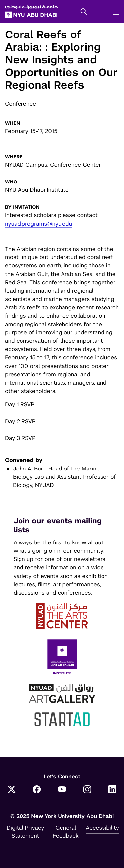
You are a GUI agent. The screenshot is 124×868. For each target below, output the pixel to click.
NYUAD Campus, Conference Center (53, 165)
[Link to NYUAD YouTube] (62, 790)
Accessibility (102, 828)
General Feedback (66, 832)
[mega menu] (114, 12)
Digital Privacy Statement (25, 832)
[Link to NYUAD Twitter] (12, 790)
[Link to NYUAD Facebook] (37, 790)
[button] (84, 12)
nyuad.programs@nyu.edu (39, 224)
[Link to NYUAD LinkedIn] (112, 790)
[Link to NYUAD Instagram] (87, 790)
